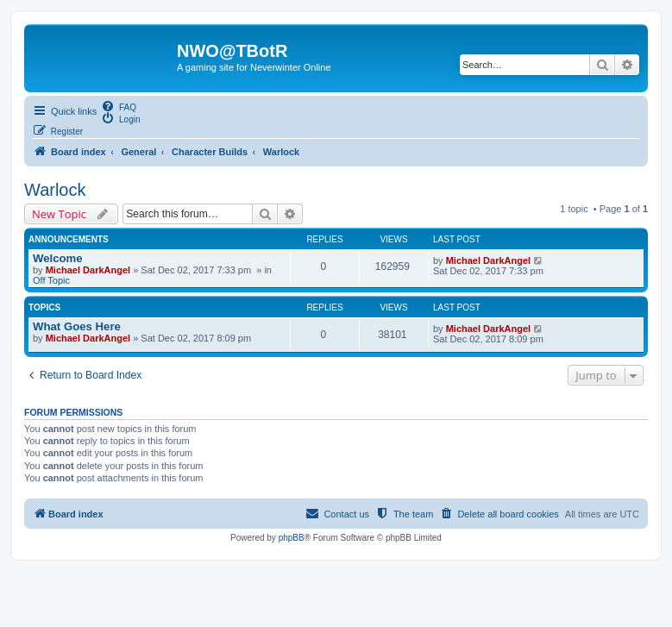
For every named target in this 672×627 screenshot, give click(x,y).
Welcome (58, 258)
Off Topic (51, 280)
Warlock (55, 190)
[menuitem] (119, 106)
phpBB (292, 538)
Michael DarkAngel (88, 270)
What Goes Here (77, 326)
